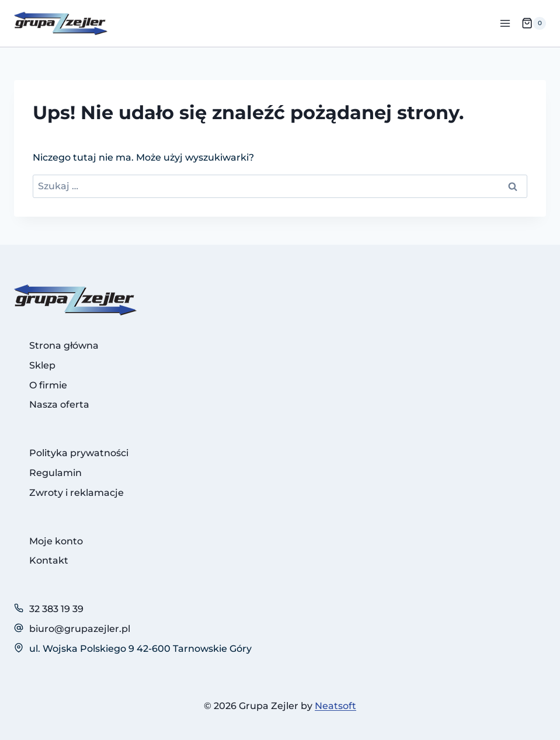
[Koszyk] (534, 23)
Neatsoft (335, 706)
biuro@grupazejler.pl (80, 629)
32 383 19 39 (56, 609)
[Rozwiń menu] (505, 23)
